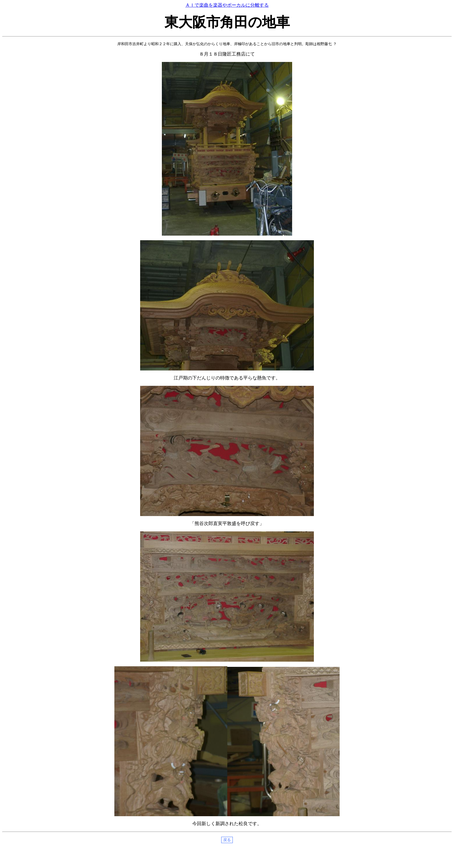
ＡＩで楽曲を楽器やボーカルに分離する (227, 5)
